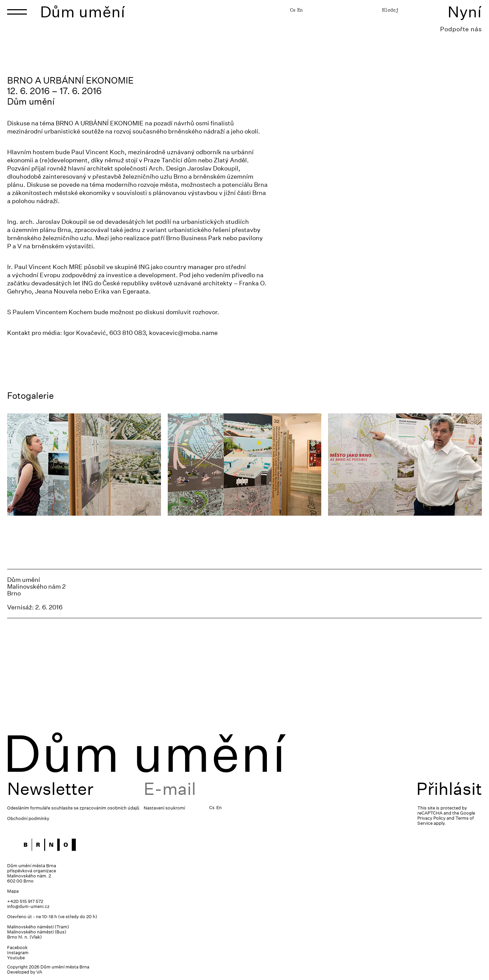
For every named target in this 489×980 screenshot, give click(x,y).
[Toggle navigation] (17, 12)
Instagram (18, 953)
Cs (293, 10)
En (300, 10)
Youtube (16, 958)
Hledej (390, 10)
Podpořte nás (461, 29)
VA (39, 972)
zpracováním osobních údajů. (110, 808)
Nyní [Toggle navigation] (465, 12)
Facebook (17, 948)
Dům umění (83, 12)
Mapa (13, 891)
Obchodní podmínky (28, 818)
